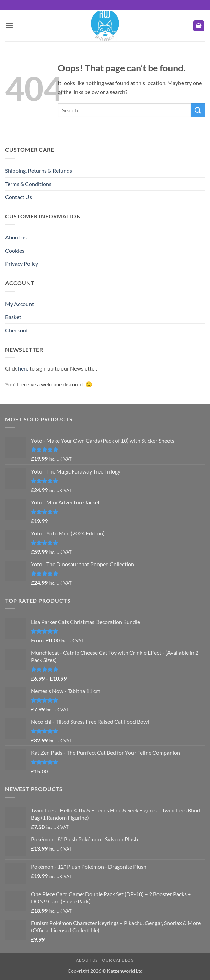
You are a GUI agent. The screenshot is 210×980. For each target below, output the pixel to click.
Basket (13, 317)
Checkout (17, 330)
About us (16, 237)
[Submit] (198, 110)
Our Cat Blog (118, 960)
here (23, 368)
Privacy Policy (22, 264)
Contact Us (19, 197)
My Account (20, 304)
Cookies (15, 250)
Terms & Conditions (28, 184)
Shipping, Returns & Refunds (39, 170)
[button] (9, 26)
